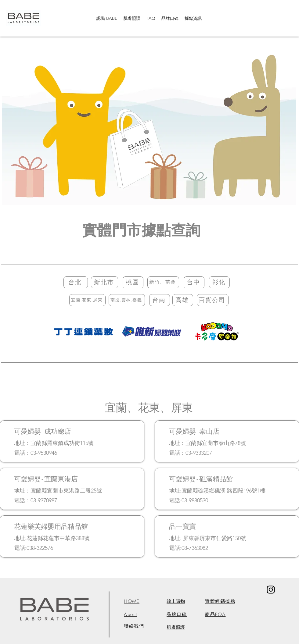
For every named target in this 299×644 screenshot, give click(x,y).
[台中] (194, 282)
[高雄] (183, 300)
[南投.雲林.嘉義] (127, 300)
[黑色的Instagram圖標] (271, 590)
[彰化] (219, 282)
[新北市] (104, 282)
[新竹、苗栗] (163, 282)
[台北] (76, 282)
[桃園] (133, 282)
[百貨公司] (213, 300)
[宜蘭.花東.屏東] (87, 300)
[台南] (160, 300)
